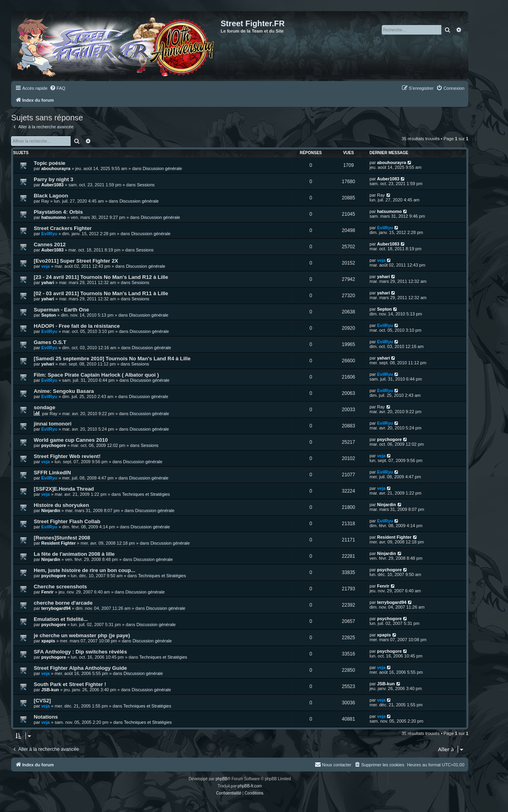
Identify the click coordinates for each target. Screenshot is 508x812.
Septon (49, 315)
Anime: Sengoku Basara (64, 391)
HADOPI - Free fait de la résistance (77, 326)
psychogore (54, 445)
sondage (44, 407)
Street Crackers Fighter (63, 228)
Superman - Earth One (61, 310)
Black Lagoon (51, 196)
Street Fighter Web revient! (67, 456)
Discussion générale (163, 168)
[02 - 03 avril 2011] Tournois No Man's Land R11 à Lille (101, 293)
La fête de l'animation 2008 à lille (74, 554)
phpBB (221, 779)
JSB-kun (50, 690)
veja (45, 266)
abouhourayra (56, 168)
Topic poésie (50, 163)
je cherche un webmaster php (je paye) (82, 635)
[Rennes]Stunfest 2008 (62, 538)
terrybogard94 (56, 608)
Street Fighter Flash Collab (67, 521)
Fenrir (47, 592)
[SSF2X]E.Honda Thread (64, 489)
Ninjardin (51, 510)
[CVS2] (42, 701)
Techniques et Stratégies (146, 494)
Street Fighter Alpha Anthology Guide (80, 668)
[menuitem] (58, 88)
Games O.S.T (50, 342)
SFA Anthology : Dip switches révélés (80, 652)
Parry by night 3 (54, 179)
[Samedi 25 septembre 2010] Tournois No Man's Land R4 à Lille (112, 359)
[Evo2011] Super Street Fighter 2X (76, 261)
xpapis (48, 641)
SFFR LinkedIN (52, 473)
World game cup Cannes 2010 (71, 440)
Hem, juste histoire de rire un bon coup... (85, 570)
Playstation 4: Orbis (58, 212)
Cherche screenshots (60, 587)
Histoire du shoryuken (61, 505)
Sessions (146, 185)
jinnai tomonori (53, 424)
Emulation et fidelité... (61, 619)
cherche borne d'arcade (63, 603)
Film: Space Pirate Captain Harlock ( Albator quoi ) (96, 375)
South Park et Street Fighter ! (70, 684)
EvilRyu (49, 234)
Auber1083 (52, 185)
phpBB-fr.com (250, 786)
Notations (46, 717)
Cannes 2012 (50, 245)
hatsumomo (54, 217)
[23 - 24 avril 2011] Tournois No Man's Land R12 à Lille (101, 277)
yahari (48, 282)
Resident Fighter (59, 543)
